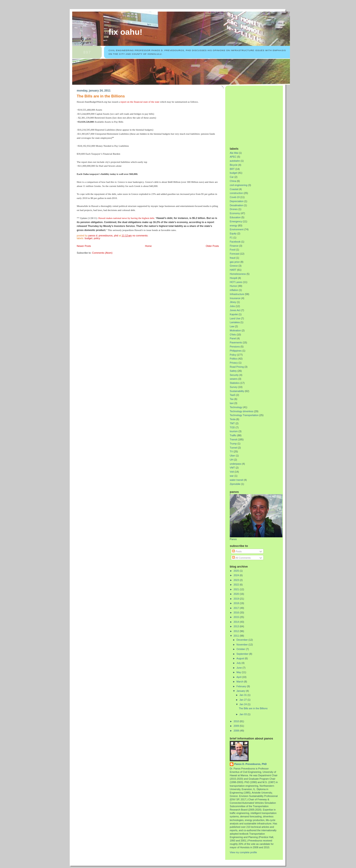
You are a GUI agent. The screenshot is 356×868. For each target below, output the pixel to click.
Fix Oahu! (125, 32)
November (243, 645)
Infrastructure (237, 294)
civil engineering (239, 185)
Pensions (235, 347)
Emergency (236, 221)
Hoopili (234, 278)
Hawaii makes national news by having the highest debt (126, 218)
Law (232, 326)
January (241, 691)
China (233, 181)
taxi (232, 403)
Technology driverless (242, 411)
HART (233, 270)
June (240, 668)
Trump (233, 444)
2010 (237, 721)
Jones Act (235, 310)
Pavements (236, 342)
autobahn (235, 161)
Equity (233, 233)
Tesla (233, 419)
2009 (237, 726)
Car (232, 177)
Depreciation (237, 201)
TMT (232, 423)
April (239, 677)
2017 (237, 608)
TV (231, 451)
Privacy (234, 363)
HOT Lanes (236, 282)
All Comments (241, 558)
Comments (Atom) (102, 253)
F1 (231, 238)
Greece (234, 266)
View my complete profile (243, 852)
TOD (232, 427)
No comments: (141, 236)
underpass (235, 464)
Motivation (235, 330)
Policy (97, 238)
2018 (237, 603)
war (232, 476)
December (243, 640)
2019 (237, 599)
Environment (237, 229)
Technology (236, 407)
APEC (233, 157)
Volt (232, 472)
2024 (237, 575)
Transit (234, 439)
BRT (232, 169)
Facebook (235, 242)
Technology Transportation (244, 415)
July (239, 663)
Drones (234, 209)
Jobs (232, 306)
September (243, 654)
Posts (237, 551)
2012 (237, 631)
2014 (237, 622)
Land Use (235, 318)
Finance (234, 246)
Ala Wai (234, 153)
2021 (237, 589)
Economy (235, 213)
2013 (237, 626)
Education (235, 217)
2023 (237, 580)
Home (148, 246)
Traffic (233, 435)
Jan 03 (244, 714)
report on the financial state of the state (140, 102)
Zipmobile (235, 484)
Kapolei (234, 314)
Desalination (236, 205)
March (240, 682)
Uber (232, 456)
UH (232, 460)
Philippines (236, 351)
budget (89, 238)
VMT (232, 468)
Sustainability (237, 391)
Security (234, 375)
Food (233, 250)
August (241, 658)
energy (234, 226)
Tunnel (234, 448)
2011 (237, 636)
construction (236, 193)
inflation (234, 290)
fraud (233, 258)
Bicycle (234, 165)
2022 (237, 585)
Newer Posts (84, 246)
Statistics (235, 383)
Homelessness (238, 274)
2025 (237, 571)
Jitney (233, 302)
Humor (233, 286)
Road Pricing (237, 367)
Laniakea (235, 322)
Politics (234, 359)
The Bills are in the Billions (101, 96)
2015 (237, 617)
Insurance (235, 298)
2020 (237, 594)
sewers (234, 379)
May (239, 672)
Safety (233, 371)
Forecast (235, 254)
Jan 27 (244, 700)
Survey (234, 387)
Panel (233, 338)
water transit (236, 480)
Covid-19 (235, 197)
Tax (232, 399)
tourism (234, 431)
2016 (237, 613)
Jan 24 (244, 704)
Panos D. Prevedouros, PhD (251, 764)
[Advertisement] (258, 114)
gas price (235, 262)
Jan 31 (244, 695)
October (241, 649)
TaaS (233, 395)
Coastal (234, 189)
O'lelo (233, 335)
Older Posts (212, 246)
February (242, 686)
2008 (237, 731)
